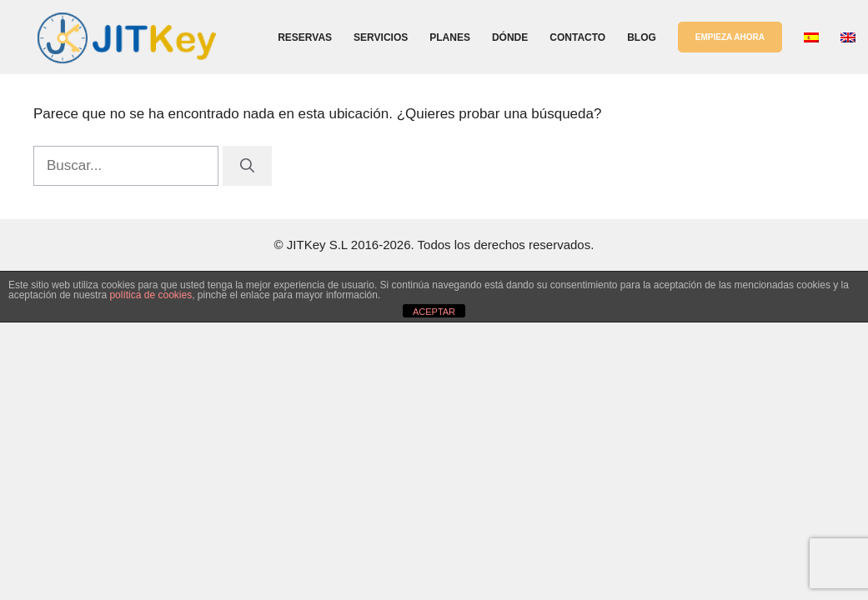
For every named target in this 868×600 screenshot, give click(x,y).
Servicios (381, 37)
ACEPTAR (434, 312)
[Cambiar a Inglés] (848, 37)
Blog (642, 37)
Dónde (510, 37)
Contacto (577, 37)
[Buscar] (247, 166)
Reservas (305, 37)
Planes (450, 37)
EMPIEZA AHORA (730, 37)
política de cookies (151, 295)
